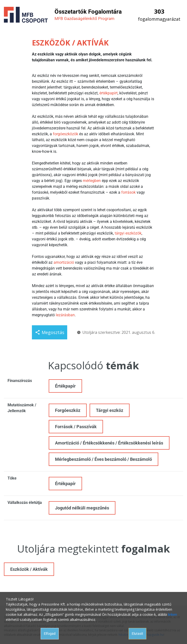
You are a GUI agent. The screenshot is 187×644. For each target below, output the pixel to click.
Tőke (12, 478)
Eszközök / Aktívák (29, 569)
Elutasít (137, 634)
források (128, 192)
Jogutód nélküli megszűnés (82, 508)
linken (173, 614)
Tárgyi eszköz (110, 410)
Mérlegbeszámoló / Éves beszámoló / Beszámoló (103, 459)
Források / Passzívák (76, 427)
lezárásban (65, 315)
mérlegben (92, 181)
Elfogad (50, 634)
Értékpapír (65, 386)
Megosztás (50, 332)
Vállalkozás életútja (25, 503)
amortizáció (64, 262)
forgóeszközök (65, 134)
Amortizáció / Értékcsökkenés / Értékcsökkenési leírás (109, 443)
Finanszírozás (20, 381)
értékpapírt (108, 93)
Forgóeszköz (68, 410)
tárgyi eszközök (128, 233)
